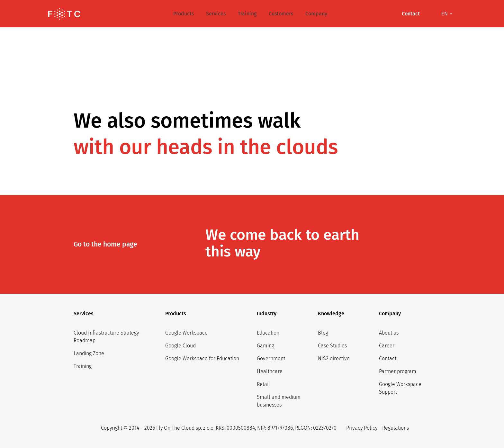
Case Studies (332, 346)
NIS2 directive (334, 358)
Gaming (265, 346)
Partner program (398, 371)
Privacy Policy (362, 428)
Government (271, 358)
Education (268, 333)
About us (389, 333)
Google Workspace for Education (202, 358)
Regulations (396, 428)
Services (216, 14)
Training (247, 14)
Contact (388, 358)
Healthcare (270, 371)
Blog (323, 333)
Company (316, 14)
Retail (263, 384)
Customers (281, 14)
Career (387, 346)
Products (184, 14)
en (445, 14)
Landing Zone (89, 353)
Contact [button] (411, 14)
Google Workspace (186, 333)
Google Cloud (180, 346)
